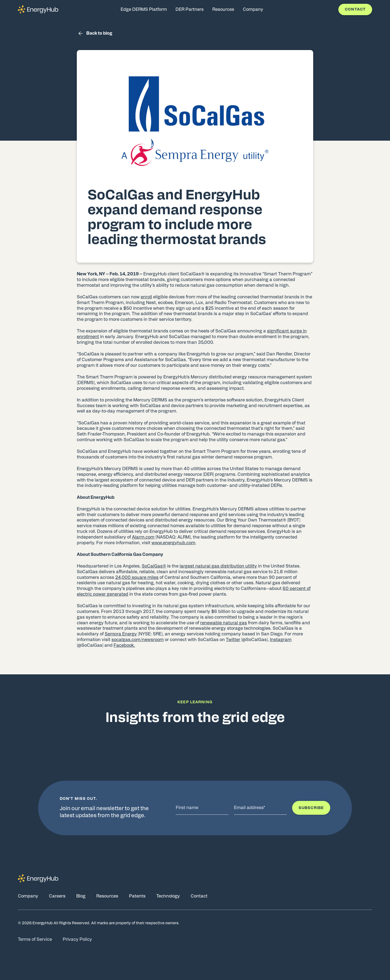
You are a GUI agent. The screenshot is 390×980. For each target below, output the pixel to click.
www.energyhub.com (173, 543)
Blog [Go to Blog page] (81, 896)
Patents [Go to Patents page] (137, 896)
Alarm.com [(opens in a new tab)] (143, 537)
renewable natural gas (224, 623)
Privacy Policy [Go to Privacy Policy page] (77, 939)
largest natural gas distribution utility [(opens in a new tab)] (218, 566)
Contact (355, 9)
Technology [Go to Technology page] (168, 896)
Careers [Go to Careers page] (57, 896)
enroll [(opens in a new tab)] (146, 297)
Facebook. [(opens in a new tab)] (124, 645)
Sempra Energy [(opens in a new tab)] (121, 634)
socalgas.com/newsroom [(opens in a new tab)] (138, 640)
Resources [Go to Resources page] (107, 896)
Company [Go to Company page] (28, 896)
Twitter (233, 640)
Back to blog (95, 33)
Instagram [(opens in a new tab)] (281, 640)
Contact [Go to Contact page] (199, 896)
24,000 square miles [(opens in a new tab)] (137, 578)
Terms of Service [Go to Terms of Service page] (35, 939)
